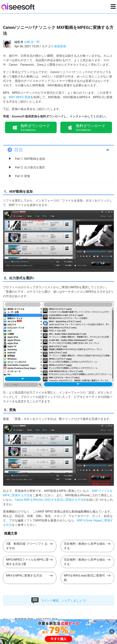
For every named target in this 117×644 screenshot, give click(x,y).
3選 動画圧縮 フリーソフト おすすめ (27, 546)
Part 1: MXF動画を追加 (30, 159)
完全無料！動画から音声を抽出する (85, 546)
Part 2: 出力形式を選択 (30, 167)
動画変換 (60, 46)
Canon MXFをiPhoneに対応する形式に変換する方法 (49, 500)
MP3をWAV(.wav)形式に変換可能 (84, 578)
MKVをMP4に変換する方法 (24, 575)
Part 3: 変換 (23, 176)
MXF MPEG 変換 (20, 97)
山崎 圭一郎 (32, 42)
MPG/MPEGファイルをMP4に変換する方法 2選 (27, 562)
